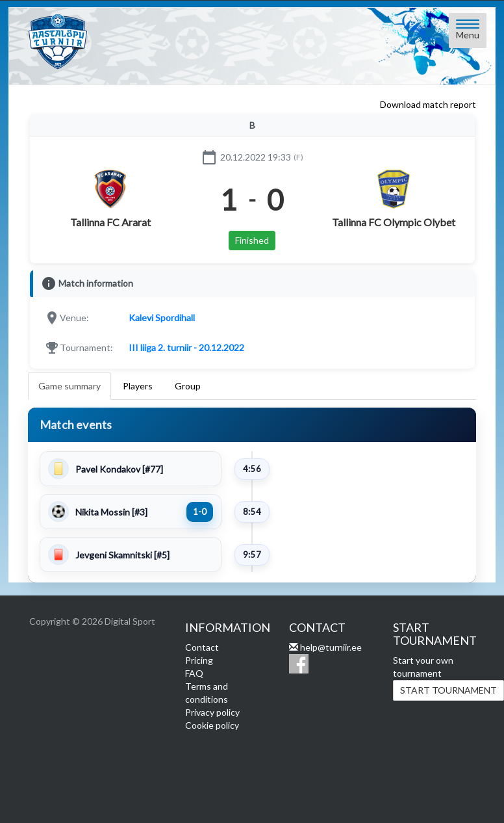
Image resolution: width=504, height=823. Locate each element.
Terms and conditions (207, 693)
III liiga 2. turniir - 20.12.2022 (186, 347)
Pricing (199, 660)
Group (188, 386)
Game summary (69, 386)
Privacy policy (212, 712)
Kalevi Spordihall (162, 318)
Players (138, 386)
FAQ (194, 673)
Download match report (428, 104)
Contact (202, 647)
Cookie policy (212, 725)
